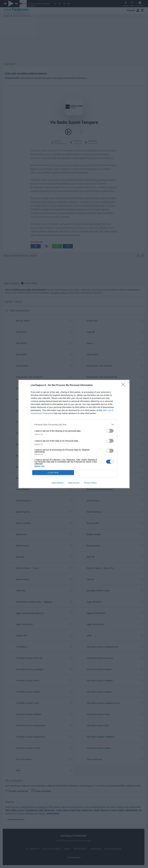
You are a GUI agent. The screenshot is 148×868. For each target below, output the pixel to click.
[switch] (110, 431)
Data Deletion (58, 483)
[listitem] (74, 424)
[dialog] (74, 434)
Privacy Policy (90, 483)
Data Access (74, 483)
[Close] (124, 385)
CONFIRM (53, 473)
